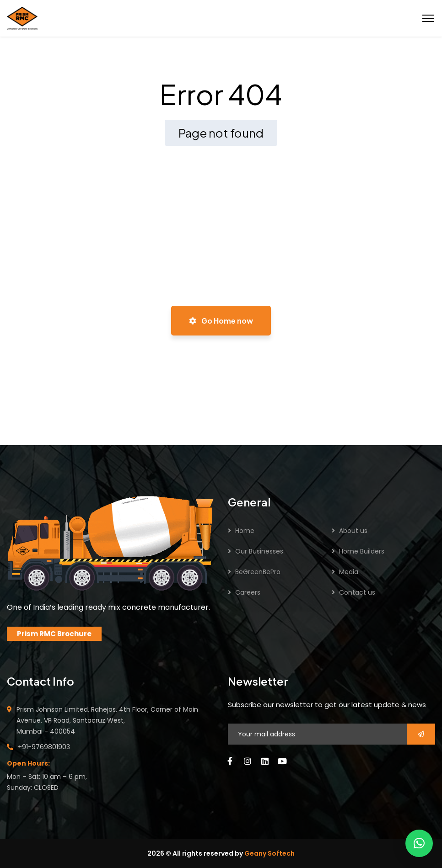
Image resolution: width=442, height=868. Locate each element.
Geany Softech (270, 853)
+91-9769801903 (44, 747)
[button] (419, 843)
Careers (248, 592)
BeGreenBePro (258, 572)
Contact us (357, 592)
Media (349, 572)
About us (353, 531)
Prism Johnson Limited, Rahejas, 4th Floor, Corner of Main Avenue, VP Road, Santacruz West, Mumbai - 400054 (107, 720)
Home (245, 531)
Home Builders (362, 551)
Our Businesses (259, 551)
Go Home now (221, 321)
